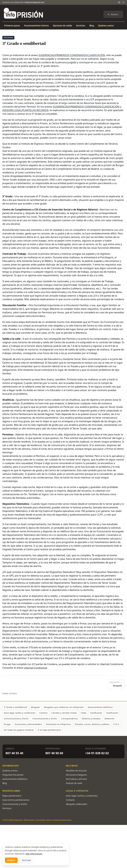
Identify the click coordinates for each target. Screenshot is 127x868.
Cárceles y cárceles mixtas (64, 713)
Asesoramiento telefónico (100, 707)
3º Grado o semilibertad (15, 707)
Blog (92, 25)
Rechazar (27, 860)
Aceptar (11, 860)
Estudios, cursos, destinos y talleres (92, 724)
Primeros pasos (12, 25)
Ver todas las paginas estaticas (19, 730)
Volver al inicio (10, 693)
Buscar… (113, 14)
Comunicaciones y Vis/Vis (16, 719)
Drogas (7, 724)
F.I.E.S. (117, 724)
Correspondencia (69, 719)
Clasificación (96, 713)
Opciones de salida (63, 25)
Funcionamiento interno (36, 25)
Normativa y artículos (76, 779)
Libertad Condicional (36, 668)
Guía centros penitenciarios (16, 800)
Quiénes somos (106, 25)
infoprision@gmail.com (34, 2)
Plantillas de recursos (76, 771)
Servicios (81, 25)
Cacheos (43, 713)
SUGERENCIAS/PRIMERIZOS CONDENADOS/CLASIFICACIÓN (86, 107)
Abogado (35, 707)
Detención (110, 719)
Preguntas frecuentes (13, 775)
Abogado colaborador (77, 804)
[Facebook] (119, 2)
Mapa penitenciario (12, 796)
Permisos (7, 808)
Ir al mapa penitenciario (49, 730)
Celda (84, 713)
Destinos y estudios (91, 719)
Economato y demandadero (28, 724)
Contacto (70, 800)
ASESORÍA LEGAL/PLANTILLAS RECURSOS (25, 110)
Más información (34, 854)
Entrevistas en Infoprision (58, 724)
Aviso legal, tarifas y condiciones (20, 713)
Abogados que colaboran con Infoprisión (64, 707)
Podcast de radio (74, 783)
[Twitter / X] (123, 2)
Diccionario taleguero (77, 775)
